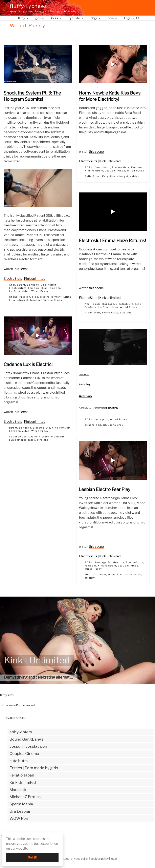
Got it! (32, 857)
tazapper (36, 300)
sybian (135, 176)
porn (113, 18)
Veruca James (53, 300)
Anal (12, 285)
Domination (49, 285)
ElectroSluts (13, 279)
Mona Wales (133, 575)
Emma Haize (110, 313)
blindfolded (93, 425)
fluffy (23, 18)
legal (114, 859)
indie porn (102, 419)
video (26, 291)
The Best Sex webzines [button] (15, 835)
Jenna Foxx (115, 575)
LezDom (15, 291)
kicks (56, 18)
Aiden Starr (92, 313)
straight (23, 300)
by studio (76, 18)
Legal (130, 18)
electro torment (51, 297)
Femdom (34, 288)
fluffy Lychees (28, 6)
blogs (96, 18)
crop (35, 297)
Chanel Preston (20, 297)
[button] (38, 64)
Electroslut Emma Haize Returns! (112, 241)
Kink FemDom (51, 288)
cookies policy (99, 859)
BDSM (21, 285)
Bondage (33, 285)
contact (64, 859)
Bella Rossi (93, 176)
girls (40, 18)
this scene (21, 269)
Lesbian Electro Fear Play (105, 489)
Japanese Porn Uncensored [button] (17, 705)
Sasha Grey (85, 385)
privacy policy (80, 859)
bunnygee (84, 374)
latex (32, 440)
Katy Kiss (109, 176)
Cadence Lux (18, 437)
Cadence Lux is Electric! (28, 364)
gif (104, 425)
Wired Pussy (40, 291)
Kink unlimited (35, 279)
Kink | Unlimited (37, 660)
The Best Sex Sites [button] (13, 718)
